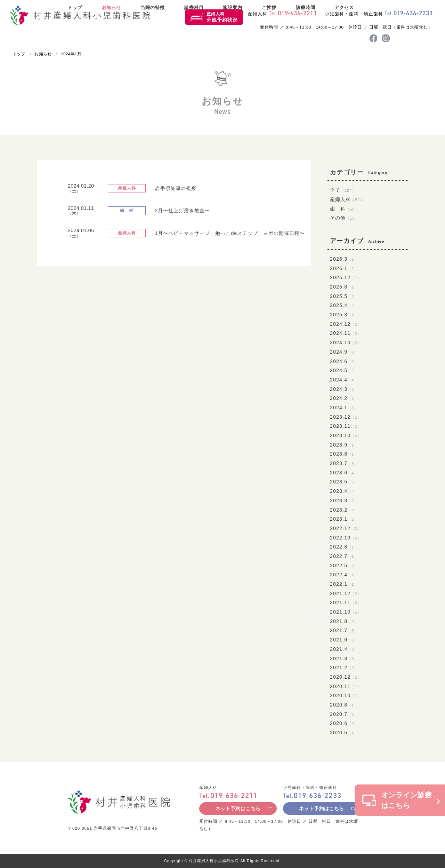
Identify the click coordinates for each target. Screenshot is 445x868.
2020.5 (344, 733)
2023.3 (344, 500)
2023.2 (344, 510)
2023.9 (344, 445)
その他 (345, 218)
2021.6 (344, 640)
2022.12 (346, 528)
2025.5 (344, 296)
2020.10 (346, 695)
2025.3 (344, 315)
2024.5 (344, 370)
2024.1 (344, 408)
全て (343, 190)
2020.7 (344, 714)
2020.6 (344, 723)
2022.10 (346, 538)
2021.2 (344, 668)
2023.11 (346, 426)
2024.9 (344, 352)
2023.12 (346, 417)
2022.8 (344, 547)
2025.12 (346, 277)
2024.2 (344, 398)
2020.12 (346, 677)
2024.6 (344, 361)
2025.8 (344, 287)
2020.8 (344, 705)
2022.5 (344, 566)
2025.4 (344, 305)
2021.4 (344, 649)
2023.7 (344, 463)
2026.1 (344, 268)
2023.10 (346, 435)
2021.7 (344, 630)
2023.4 (344, 491)
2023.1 (344, 519)
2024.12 (346, 324)
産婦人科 (222, 17)
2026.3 (344, 259)
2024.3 (344, 389)
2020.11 (346, 686)
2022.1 (344, 584)
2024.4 (344, 380)
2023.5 (344, 482)
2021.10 (346, 612)
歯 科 (345, 209)
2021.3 (344, 658)
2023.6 (344, 473)
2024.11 (346, 333)
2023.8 (344, 454)
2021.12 (346, 593)
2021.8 (344, 621)
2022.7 (344, 556)
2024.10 (346, 342)
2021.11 (346, 602)
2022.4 (344, 575)
